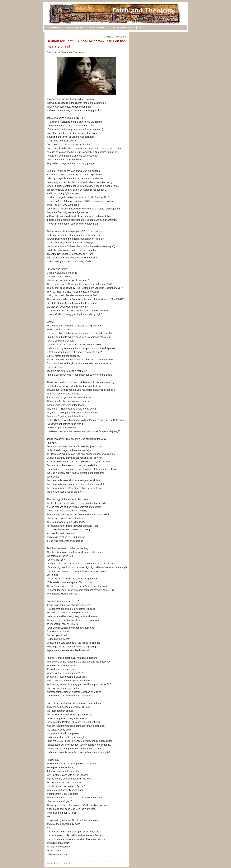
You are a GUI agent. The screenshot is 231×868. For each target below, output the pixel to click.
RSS (142, 27)
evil (59, 864)
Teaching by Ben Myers (122, 27)
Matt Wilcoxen (54, 27)
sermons (66, 864)
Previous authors (75, 27)
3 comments (79, 52)
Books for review (97, 27)
